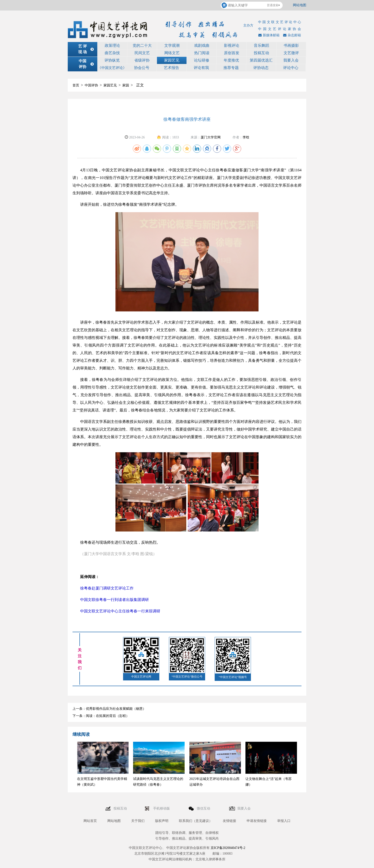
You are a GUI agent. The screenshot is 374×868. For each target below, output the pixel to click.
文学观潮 (172, 45)
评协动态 (261, 68)
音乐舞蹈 (261, 45)
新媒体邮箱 (268, 35)
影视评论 (232, 45)
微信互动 (204, 808)
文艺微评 (291, 53)
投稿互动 (261, 53)
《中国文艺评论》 (112, 68)
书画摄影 (291, 45)
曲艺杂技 (112, 53)
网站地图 (300, 5)
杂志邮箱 (291, 35)
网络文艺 (172, 53)
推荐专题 (231, 68)
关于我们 (138, 821)
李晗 (246, 137)
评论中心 (291, 68)
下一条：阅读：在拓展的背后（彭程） (101, 716)
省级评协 (142, 60)
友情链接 (229, 821)
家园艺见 (172, 60)
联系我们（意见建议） (196, 821)
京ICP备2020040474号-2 (228, 848)
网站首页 (90, 821)
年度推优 (231, 60)
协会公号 (142, 68)
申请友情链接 (257, 821)
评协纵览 (112, 60)
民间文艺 (142, 53)
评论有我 (201, 68)
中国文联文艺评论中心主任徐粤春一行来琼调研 (120, 611)
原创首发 (232, 53)
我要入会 (291, 60)
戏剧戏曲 (202, 45)
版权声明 (162, 821)
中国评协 (91, 85)
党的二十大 (142, 45)
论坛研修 (202, 60)
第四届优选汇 (261, 60)
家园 (126, 85)
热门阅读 (202, 53)
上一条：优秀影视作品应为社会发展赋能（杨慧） (109, 709)
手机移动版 (162, 808)
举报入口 (284, 821)
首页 (76, 85)
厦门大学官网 (211, 137)
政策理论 (112, 45)
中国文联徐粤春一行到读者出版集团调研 (114, 600)
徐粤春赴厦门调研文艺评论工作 (107, 588)
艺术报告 (171, 68)
